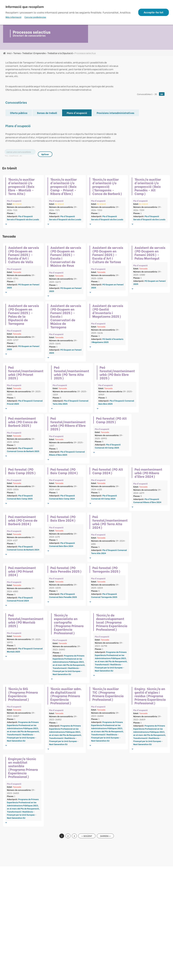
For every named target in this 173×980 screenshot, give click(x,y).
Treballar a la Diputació (60, 53)
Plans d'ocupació (77, 113)
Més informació (13, 17)
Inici (9, 53)
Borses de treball (47, 113)
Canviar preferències (35, 17)
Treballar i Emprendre (34, 53)
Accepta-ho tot (153, 12)
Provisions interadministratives (115, 113)
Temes (17, 53)
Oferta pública (19, 113)
